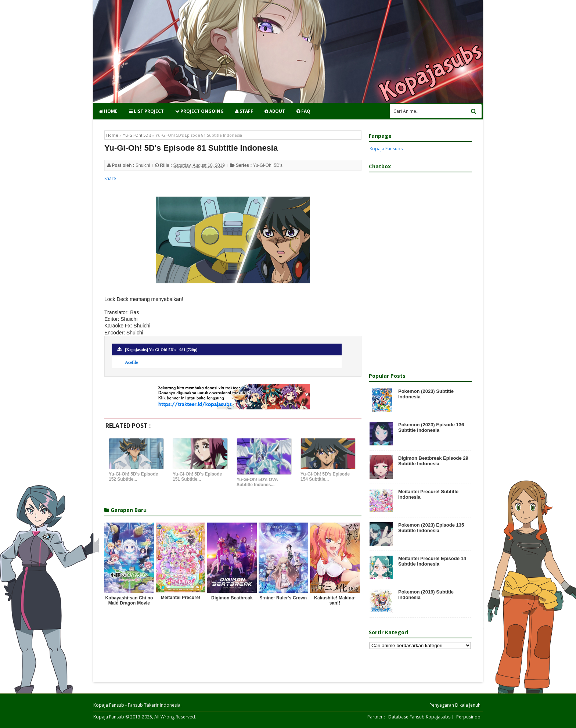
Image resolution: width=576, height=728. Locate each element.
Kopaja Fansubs (386, 149)
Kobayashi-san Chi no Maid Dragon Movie (129, 600)
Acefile (131, 362)
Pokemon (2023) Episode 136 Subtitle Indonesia (431, 427)
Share (110, 178)
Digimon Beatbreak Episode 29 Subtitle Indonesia (433, 461)
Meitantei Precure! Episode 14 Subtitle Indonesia (432, 561)
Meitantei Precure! (181, 598)
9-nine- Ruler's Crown (284, 598)
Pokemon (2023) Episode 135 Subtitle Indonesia (431, 528)
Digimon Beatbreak (232, 598)
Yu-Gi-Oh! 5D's (268, 165)
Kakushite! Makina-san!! (335, 600)
